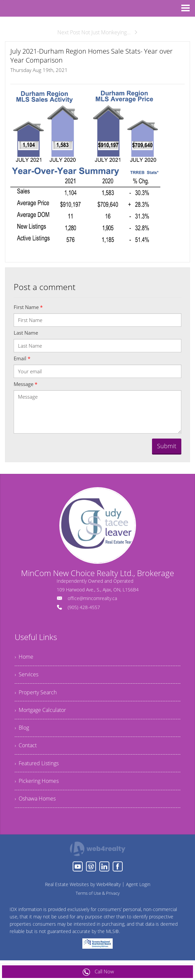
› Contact (26, 749)
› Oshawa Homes (35, 804)
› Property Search (36, 694)
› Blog (22, 731)
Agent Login (138, 890)
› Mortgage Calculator (40, 712)
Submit (167, 446)
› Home (24, 657)
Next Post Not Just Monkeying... (98, 32)
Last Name (26, 333)
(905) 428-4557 (84, 607)
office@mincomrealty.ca (92, 598)
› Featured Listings (37, 767)
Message (25, 384)
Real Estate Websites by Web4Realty (83, 890)
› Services (26, 676)
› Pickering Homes (37, 786)
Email (22, 358)
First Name (28, 307)
